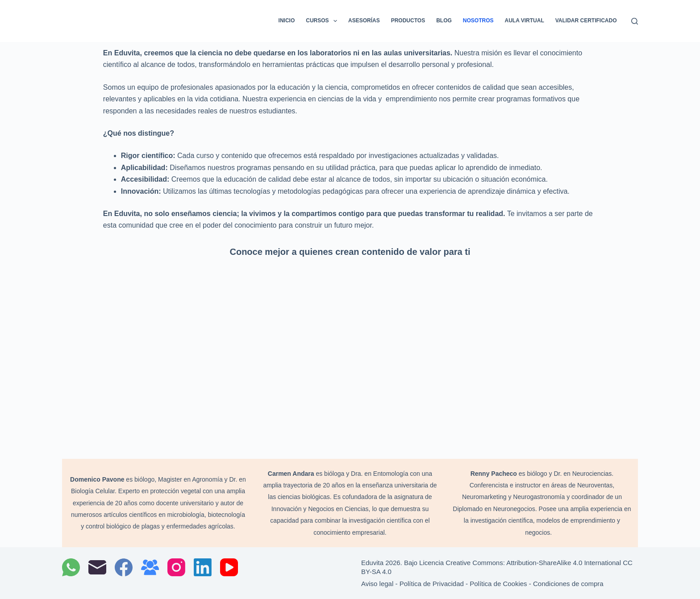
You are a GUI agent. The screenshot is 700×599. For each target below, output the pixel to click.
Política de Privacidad (432, 584)
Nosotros (478, 21)
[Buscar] (635, 21)
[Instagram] (176, 567)
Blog (444, 21)
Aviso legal (377, 584)
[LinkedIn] (203, 567)
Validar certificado (586, 21)
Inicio (287, 21)
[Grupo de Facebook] (150, 567)
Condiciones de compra (568, 584)
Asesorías (364, 21)
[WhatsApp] (71, 567)
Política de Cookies (498, 584)
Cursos (323, 21)
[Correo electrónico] (97, 567)
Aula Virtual (525, 21)
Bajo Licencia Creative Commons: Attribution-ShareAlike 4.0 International (513, 563)
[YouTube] (229, 567)
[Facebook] (124, 567)
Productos (408, 21)
